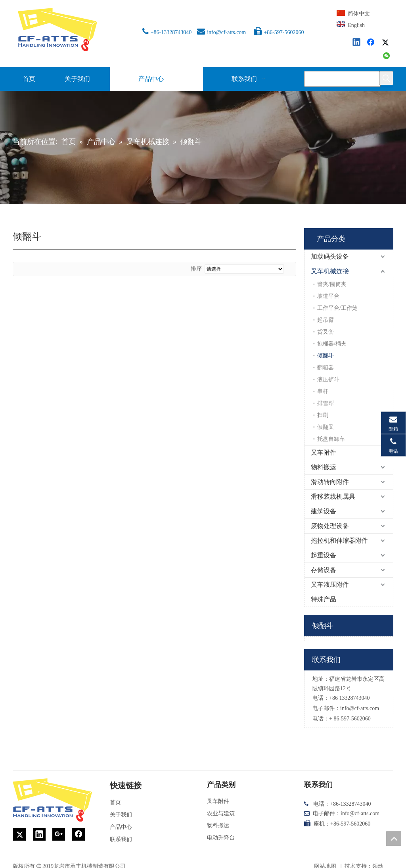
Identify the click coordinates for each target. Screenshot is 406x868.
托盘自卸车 (331, 439)
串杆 (323, 391)
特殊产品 (324, 599)
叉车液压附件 (330, 585)
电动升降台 (221, 838)
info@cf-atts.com (226, 32)
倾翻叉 (326, 427)
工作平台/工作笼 (337, 308)
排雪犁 (326, 403)
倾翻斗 (326, 356)
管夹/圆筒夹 (332, 284)
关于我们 (121, 815)
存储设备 (324, 570)
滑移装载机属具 (333, 496)
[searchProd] (342, 79)
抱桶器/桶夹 (332, 344)
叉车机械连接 (330, 271)
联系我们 (121, 839)
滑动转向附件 (330, 482)
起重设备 (324, 555)
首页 (115, 802)
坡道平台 (328, 296)
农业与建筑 (221, 813)
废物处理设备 (330, 526)
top (394, 838)
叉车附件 (324, 452)
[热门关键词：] (386, 78)
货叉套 (326, 332)
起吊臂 (326, 320)
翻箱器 (326, 368)
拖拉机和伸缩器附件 (339, 541)
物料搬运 (324, 467)
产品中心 (121, 827)
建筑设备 (324, 511)
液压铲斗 (328, 379)
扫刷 (323, 415)
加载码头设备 (330, 256)
